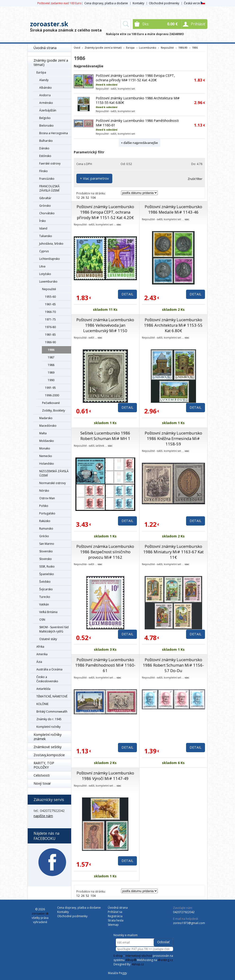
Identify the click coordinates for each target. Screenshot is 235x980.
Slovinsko (46, 559)
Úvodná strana (45, 48)
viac (119, 224)
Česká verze (194, 3)
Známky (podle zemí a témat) (51, 62)
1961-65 (50, 304)
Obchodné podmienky (164, 3)
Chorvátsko (47, 213)
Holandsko (47, 464)
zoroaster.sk (49, 24)
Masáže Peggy (117, 973)
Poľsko (44, 506)
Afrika (40, 647)
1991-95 (50, 388)
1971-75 (50, 319)
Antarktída (43, 689)
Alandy (44, 80)
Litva (42, 266)
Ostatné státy (48, 639)
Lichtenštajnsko (50, 259)
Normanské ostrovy (52, 483)
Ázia (39, 662)
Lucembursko (148, 48)
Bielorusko (46, 126)
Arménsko (46, 103)
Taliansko (46, 236)
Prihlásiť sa (115, 912)
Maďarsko (46, 418)
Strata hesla (116, 920)
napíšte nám (43, 816)
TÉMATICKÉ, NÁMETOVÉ (52, 696)
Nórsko (44, 491)
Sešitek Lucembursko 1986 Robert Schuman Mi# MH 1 (105, 436)
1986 (51, 350)
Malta (43, 433)
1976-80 (50, 327)
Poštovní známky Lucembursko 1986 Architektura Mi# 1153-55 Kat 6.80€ (173, 325)
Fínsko (44, 171)
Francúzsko (47, 179)
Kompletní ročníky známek (48, 737)
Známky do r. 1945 (49, 719)
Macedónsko (48, 426)
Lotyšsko (45, 274)
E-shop (118, 956)
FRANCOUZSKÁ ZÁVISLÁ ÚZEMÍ (49, 188)
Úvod (77, 48)
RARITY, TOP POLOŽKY (44, 765)
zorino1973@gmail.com (189, 923)
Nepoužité (49, 289)
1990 (51, 380)
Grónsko (45, 206)
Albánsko (46, 88)
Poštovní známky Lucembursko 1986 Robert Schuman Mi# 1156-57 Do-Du (173, 665)
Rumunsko (46, 529)
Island (43, 228)
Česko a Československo (47, 679)
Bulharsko (46, 141)
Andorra (45, 95)
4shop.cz (138, 964)
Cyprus (44, 251)
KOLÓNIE (42, 704)
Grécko (44, 536)
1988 (51, 365)
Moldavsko (47, 441)
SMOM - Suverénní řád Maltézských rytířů (54, 629)
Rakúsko (45, 521)
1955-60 (50, 297)
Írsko (43, 221)
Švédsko (45, 582)
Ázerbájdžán (48, 110)
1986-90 (50, 342)
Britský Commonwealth (52, 712)
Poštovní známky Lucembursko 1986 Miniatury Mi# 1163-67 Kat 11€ (173, 552)
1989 (51, 373)
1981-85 (50, 335)
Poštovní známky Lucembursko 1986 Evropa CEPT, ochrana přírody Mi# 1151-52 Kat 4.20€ (135, 78)
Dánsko (44, 148)
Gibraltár (45, 198)
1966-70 (50, 312)
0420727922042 (184, 912)
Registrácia (115, 916)
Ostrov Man (47, 498)
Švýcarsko (46, 589)
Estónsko (45, 156)
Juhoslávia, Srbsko (51, 244)
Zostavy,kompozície (49, 755)
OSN (42, 620)
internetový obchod (139, 956)
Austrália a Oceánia (49, 669)
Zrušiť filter (195, 179)
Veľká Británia (48, 612)
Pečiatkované (51, 403)
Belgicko (45, 118)
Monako (45, 448)
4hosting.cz (165, 960)
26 (83, 198)
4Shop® (131, 960)
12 (78, 198)
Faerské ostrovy (50, 163)
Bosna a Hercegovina (54, 133)
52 (87, 198)
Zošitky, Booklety (54, 410)
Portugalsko (47, 513)
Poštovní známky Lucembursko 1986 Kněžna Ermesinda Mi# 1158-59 (173, 438)
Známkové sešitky (48, 747)
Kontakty (138, 3)
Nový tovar (42, 783)
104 (93, 198)
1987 (51, 357)
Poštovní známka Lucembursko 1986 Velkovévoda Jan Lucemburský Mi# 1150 (105, 325)
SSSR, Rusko (47, 566)
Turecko (45, 597)
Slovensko (46, 551)
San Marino (47, 544)
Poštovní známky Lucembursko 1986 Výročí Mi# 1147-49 (105, 776)
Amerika (42, 654)
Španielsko (47, 574)
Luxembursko (48, 282)
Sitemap (113, 925)
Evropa (130, 48)
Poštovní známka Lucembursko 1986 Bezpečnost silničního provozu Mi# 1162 (105, 552)
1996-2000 (52, 395)
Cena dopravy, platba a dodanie (106, 3)
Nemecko (46, 456)
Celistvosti (42, 775)
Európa (41, 72)
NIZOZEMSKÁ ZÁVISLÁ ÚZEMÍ (54, 473)
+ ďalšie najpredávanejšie (139, 143)
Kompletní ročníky (48, 727)
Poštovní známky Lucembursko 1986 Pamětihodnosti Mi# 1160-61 (105, 665)
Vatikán (44, 604)
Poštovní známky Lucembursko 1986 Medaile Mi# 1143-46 (173, 209)
